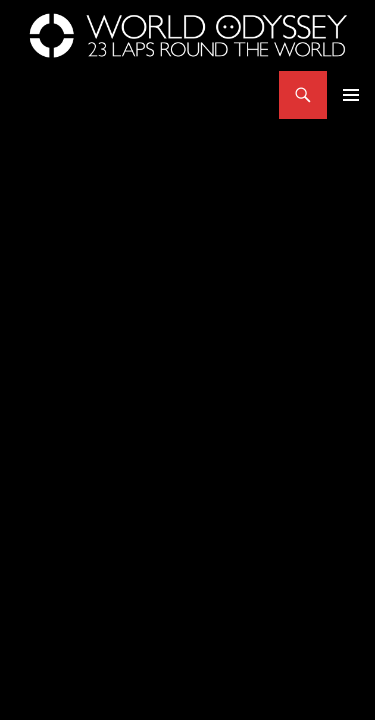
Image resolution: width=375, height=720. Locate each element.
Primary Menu (351, 95)
